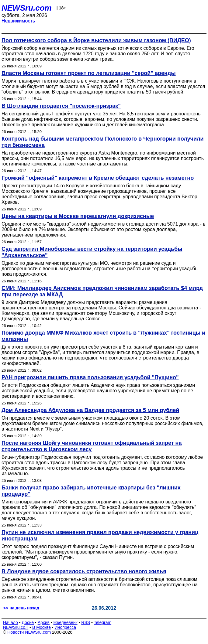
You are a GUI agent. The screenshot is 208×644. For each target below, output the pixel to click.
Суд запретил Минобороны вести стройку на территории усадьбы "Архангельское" (92, 252)
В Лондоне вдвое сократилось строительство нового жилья (84, 571)
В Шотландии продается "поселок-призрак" (61, 106)
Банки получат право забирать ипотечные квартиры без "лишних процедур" (91, 491)
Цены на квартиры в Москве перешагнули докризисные (78, 216)
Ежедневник (66, 622)
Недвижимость (18, 21)
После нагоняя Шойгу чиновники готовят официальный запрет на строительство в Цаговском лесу (92, 446)
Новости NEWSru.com (29, 632)
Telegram (103, 622)
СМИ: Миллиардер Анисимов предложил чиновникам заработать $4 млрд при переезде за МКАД (102, 291)
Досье (28, 622)
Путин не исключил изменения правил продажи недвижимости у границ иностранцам (100, 535)
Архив (44, 622)
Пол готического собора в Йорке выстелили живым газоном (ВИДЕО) (96, 40)
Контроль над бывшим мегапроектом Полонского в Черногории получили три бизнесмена (103, 142)
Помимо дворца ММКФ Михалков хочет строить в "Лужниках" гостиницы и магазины (103, 336)
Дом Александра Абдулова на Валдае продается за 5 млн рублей (90, 410)
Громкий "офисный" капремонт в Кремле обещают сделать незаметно (98, 178)
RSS (86, 622)
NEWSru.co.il (16, 627)
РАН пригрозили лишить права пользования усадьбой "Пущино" (90, 377)
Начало (10, 622)
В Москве (42, 627)
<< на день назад (21, 608)
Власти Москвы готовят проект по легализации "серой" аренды (89, 73)
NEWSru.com (27, 8)
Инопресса (66, 627)
